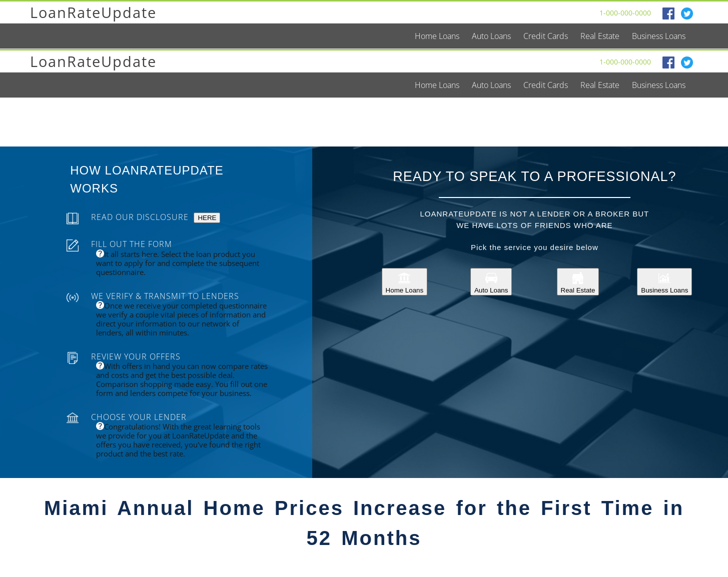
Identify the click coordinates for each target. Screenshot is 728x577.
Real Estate (578, 282)
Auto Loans (491, 282)
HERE (207, 218)
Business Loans (664, 282)
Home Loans (405, 282)
